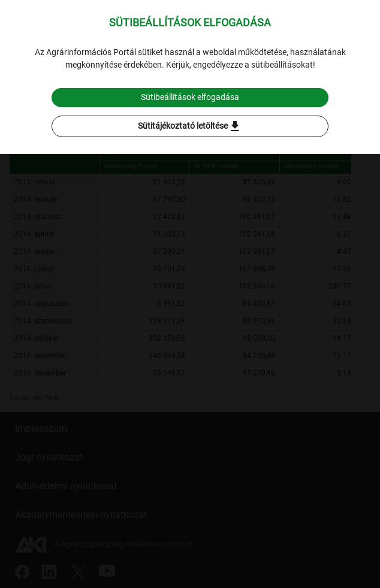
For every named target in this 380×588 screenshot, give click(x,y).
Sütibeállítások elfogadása (190, 97)
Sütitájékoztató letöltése (190, 126)
